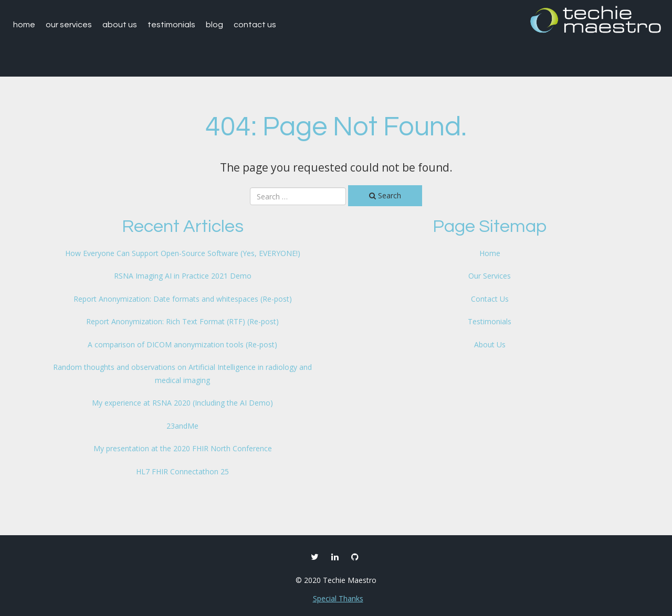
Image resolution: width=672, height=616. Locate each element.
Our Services (69, 25)
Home (24, 25)
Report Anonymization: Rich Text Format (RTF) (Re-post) (182, 321)
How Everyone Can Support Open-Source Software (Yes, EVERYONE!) (183, 253)
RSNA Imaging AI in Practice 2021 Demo (183, 276)
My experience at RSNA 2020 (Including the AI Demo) (182, 403)
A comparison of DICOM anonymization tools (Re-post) (182, 344)
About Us (120, 25)
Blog (214, 25)
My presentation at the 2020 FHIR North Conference (183, 448)
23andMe (182, 426)
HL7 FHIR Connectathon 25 (182, 471)
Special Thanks (338, 598)
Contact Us (255, 25)
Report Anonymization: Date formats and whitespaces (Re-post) (183, 299)
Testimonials (171, 25)
